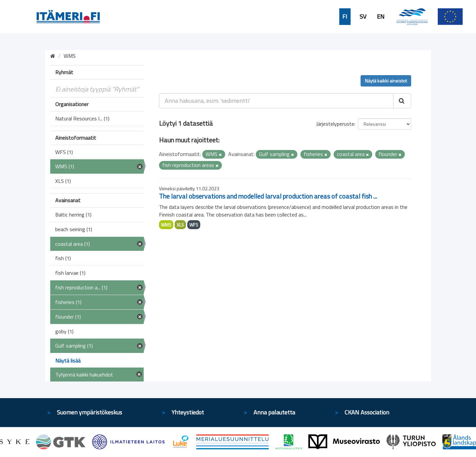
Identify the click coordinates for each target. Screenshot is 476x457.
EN (381, 17)
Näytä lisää (68, 361)
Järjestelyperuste (335, 124)
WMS (166, 225)
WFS (194, 225)
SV (363, 17)
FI (345, 17)
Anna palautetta (274, 412)
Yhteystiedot (188, 412)
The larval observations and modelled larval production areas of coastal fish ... (268, 196)
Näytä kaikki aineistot (386, 81)
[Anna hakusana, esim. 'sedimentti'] (276, 101)
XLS (180, 225)
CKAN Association (367, 412)
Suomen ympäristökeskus (89, 412)
